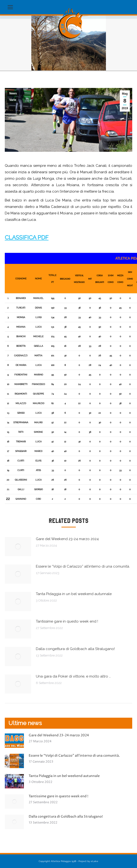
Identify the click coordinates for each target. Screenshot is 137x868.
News (13, 93)
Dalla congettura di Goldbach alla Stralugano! (75, 649)
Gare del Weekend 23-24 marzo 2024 (67, 539)
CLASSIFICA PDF (27, 237)
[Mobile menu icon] (10, 7)
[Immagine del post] (18, 547)
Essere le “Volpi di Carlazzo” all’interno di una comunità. (83, 566)
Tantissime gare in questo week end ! (67, 621)
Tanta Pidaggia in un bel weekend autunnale (74, 594)
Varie (13, 100)
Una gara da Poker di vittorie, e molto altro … (73, 676)
